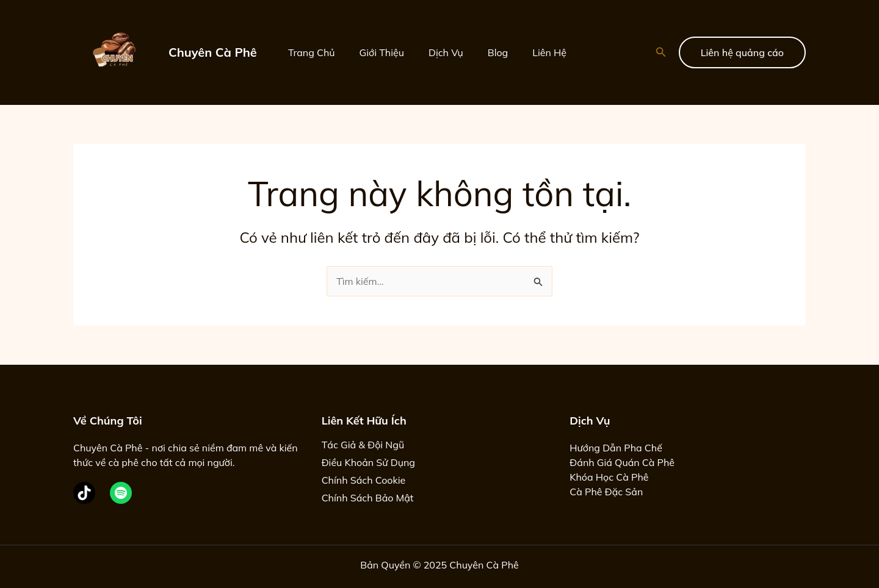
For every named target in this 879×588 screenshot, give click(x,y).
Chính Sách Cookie (364, 480)
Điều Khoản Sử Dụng (368, 462)
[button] (661, 52)
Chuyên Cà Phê (213, 52)
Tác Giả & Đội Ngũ (363, 445)
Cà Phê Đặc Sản (606, 492)
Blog (498, 52)
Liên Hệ (549, 52)
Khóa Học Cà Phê (609, 477)
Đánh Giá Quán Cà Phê (622, 462)
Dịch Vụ (446, 52)
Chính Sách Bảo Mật (368, 498)
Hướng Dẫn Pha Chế (616, 448)
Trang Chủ (312, 52)
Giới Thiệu (382, 52)
